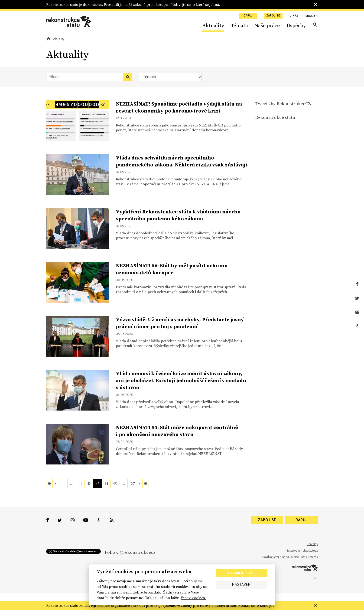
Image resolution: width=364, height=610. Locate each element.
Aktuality (213, 25)
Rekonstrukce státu (275, 117)
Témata (239, 25)
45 (115, 484)
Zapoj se (273, 16)
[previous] (56, 484)
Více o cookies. (193, 598)
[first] (49, 484)
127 (132, 484)
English (312, 16)
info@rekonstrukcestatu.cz (301, 551)
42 (89, 484)
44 (106, 484)
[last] (146, 484)
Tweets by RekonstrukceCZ (283, 103)
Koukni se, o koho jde (256, 605)
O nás (294, 16)
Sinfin (283, 557)
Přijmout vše (242, 573)
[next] (139, 484)
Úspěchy (296, 25)
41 (80, 484)
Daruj (248, 16)
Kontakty (312, 544)
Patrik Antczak (309, 557)
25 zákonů (137, 4)
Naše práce (267, 25)
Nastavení (242, 585)
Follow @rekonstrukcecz (130, 552)
